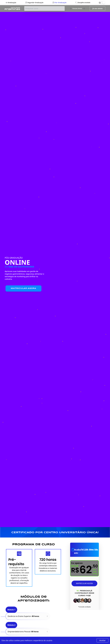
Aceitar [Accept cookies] (102, 640)
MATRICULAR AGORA (84, 583)
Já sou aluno (97, 8)
